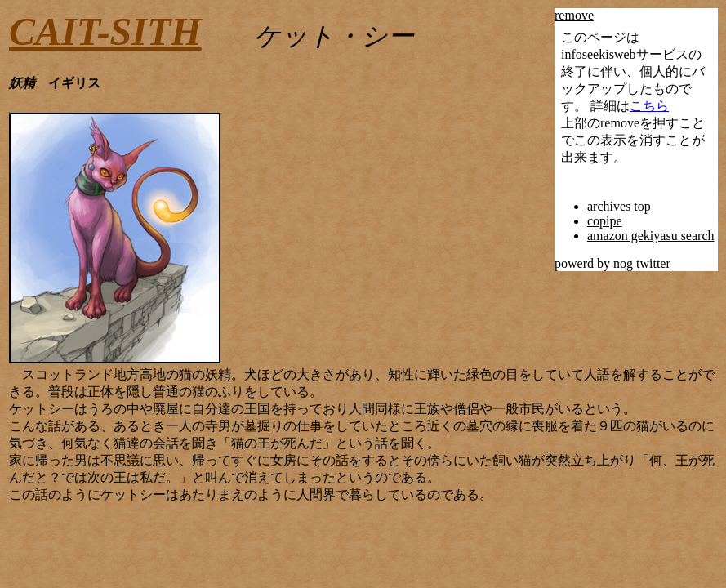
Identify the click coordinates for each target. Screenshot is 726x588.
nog (623, 263)
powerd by (584, 263)
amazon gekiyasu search (650, 236)
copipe (605, 221)
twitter (653, 263)
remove (574, 15)
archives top (619, 206)
